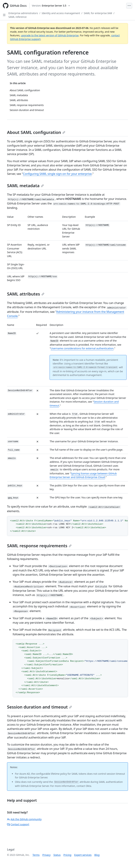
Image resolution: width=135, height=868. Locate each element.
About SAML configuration (36, 132)
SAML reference (17, 17)
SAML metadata (25, 186)
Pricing (67, 855)
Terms (36, 855)
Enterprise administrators (23, 13)
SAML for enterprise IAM (98, 13)
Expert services (83, 855)
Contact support (18, 824)
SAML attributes (26, 294)
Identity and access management (61, 13)
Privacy (46, 855)
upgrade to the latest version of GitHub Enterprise (50, 35)
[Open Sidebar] (4, 15)
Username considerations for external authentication (82, 348)
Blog (97, 855)
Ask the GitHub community (24, 819)
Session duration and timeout (39, 707)
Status (57, 855)
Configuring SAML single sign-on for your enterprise (57, 174)
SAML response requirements (39, 546)
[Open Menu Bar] (129, 6)
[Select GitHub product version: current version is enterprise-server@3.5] (51, 6)
